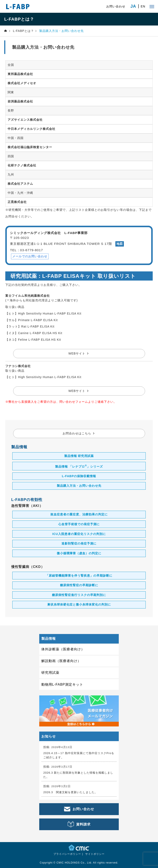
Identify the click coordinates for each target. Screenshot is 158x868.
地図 (120, 244)
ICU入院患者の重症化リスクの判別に (79, 534)
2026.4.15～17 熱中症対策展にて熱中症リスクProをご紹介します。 (79, 755)
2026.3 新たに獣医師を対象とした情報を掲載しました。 (78, 775)
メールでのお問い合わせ (30, 256)
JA (133, 6)
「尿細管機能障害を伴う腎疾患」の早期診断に (79, 576)
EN (143, 6)
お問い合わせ (116, 6)
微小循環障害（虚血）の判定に (79, 553)
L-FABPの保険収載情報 (79, 476)
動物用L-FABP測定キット (62, 684)
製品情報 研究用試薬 (79, 456)
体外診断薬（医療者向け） (63, 649)
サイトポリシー (95, 854)
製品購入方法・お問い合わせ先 (79, 486)
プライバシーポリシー (67, 854)
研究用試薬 (50, 673)
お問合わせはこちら (77, 433)
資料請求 (83, 824)
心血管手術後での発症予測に (79, 524)
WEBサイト (77, 353)
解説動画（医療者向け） (61, 661)
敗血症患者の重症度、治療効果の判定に (79, 514)
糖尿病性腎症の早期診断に (79, 585)
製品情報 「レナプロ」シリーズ (79, 466)
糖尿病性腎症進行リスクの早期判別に (79, 595)
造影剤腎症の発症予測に (79, 543)
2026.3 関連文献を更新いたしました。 (70, 792)
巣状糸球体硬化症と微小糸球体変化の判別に (79, 604)
